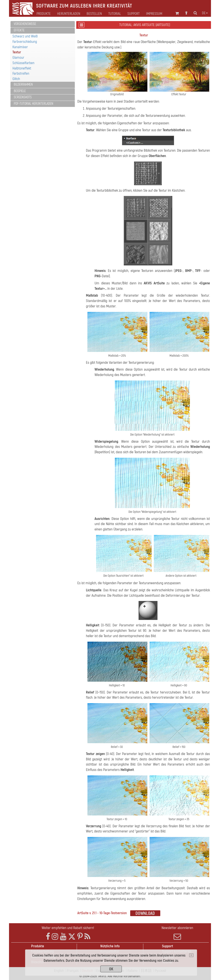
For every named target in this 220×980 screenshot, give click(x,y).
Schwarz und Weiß (25, 36)
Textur (17, 52)
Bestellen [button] (94, 14)
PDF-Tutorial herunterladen (34, 104)
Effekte (19, 30)
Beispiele (20, 91)
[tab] (43, 24)
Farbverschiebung (25, 42)
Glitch (16, 79)
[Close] (191, 955)
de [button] (205, 13)
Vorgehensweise (25, 24)
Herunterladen (69, 14)
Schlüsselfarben (23, 63)
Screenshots (23, 97)
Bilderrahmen (23, 85)
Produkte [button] (44, 14)
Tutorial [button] (115, 14)
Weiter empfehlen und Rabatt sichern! (68, 928)
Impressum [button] (154, 14)
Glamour (18, 58)
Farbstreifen (21, 73)
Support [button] (134, 14)
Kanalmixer (20, 47)
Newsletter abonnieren (177, 933)
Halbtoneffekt (22, 68)
